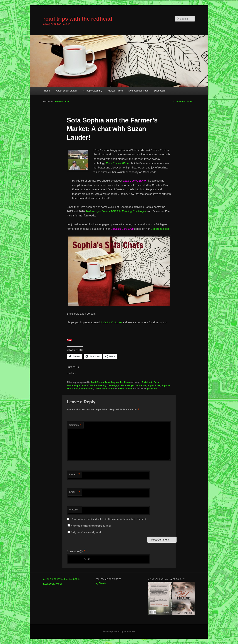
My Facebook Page (138, 91)
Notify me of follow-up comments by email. (91, 526)
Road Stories (97, 382)
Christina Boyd (126, 385)
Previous (179, 102)
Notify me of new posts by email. (86, 532)
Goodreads (141, 385)
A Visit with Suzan (151, 382)
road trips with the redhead (78, 19)
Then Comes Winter (105, 389)
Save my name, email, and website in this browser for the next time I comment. (109, 519)
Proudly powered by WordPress (119, 631)
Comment (75, 425)
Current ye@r (76, 551)
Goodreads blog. (160, 229)
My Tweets (101, 583)
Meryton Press (115, 91)
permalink (152, 389)
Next (191, 102)
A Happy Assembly (92, 91)
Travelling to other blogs (117, 382)
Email (75, 492)
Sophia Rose (154, 385)
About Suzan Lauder (67, 91)
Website (74, 510)
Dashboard (160, 91)
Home (47, 91)
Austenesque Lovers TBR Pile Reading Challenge (92, 385)
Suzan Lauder (86, 389)
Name (75, 475)
